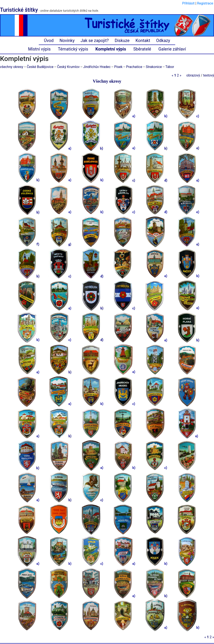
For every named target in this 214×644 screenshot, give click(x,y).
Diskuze (122, 40)
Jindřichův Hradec (97, 67)
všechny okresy (12, 67)
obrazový (193, 75)
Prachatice (134, 67)
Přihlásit (188, 3)
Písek (118, 67)
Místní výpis (39, 49)
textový (209, 75)
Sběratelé (142, 49)
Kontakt (143, 40)
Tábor (170, 67)
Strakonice (154, 67)
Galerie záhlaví (172, 49)
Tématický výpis (73, 49)
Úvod (49, 40)
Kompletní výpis (111, 49)
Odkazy (163, 40)
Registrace (205, 3)
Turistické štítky (19, 10)
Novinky (67, 40)
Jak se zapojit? (95, 40)
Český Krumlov (68, 67)
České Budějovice (40, 67)
